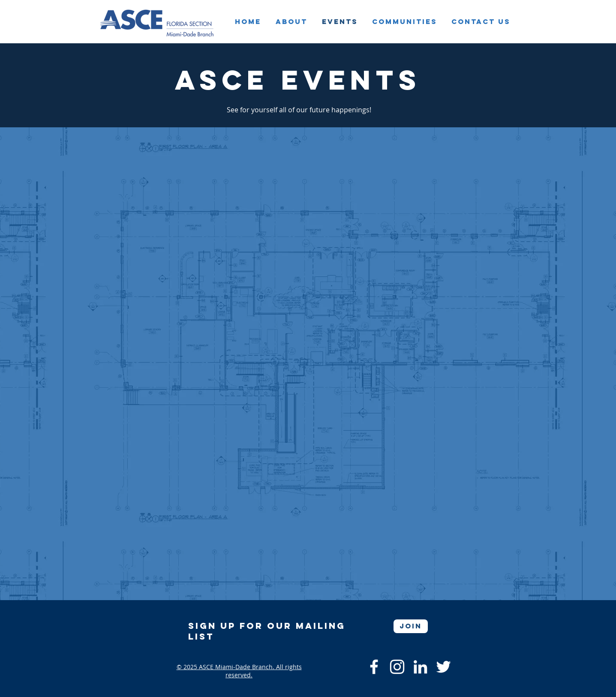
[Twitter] (443, 667)
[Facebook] (374, 667)
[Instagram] (397, 667)
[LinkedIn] (420, 667)
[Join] (411, 626)
